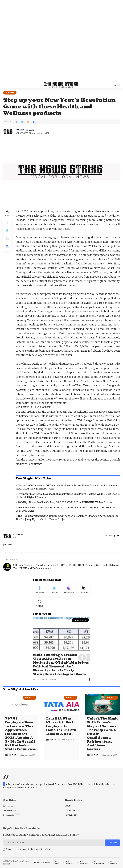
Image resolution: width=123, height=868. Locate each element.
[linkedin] (84, 591)
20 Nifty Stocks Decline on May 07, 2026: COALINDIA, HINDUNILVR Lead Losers (66, 502)
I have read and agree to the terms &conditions (29, 849)
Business (10, 93)
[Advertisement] (61, 43)
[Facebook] (115, 536)
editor (21, 130)
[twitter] (118, 536)
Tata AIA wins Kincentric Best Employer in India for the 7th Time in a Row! (61, 727)
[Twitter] (54, 591)
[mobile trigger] (6, 85)
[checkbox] (4, 850)
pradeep (20, 535)
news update (80, 621)
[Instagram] (69, 591)
